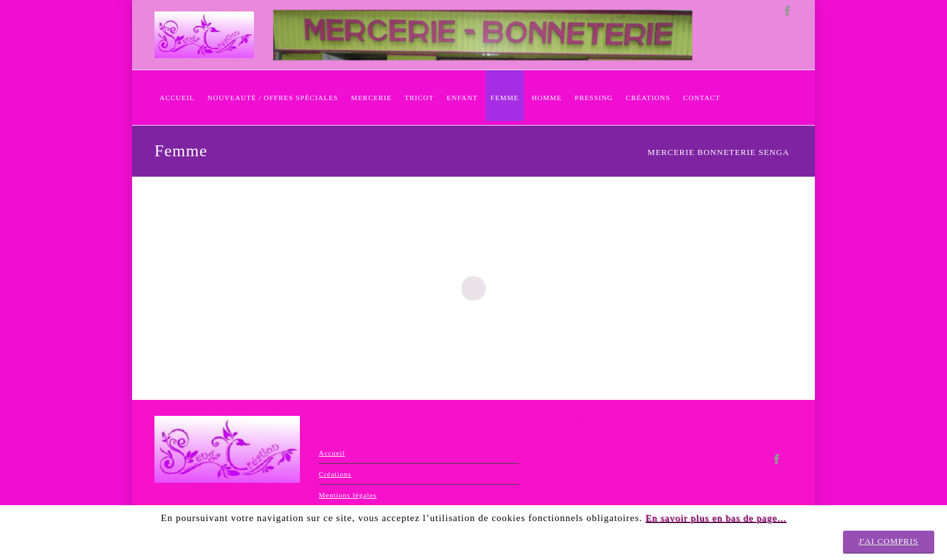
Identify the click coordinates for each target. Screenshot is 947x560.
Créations (335, 474)
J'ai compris (889, 541)
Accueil (332, 453)
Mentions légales (348, 495)
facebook (787, 11)
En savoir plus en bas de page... (716, 518)
